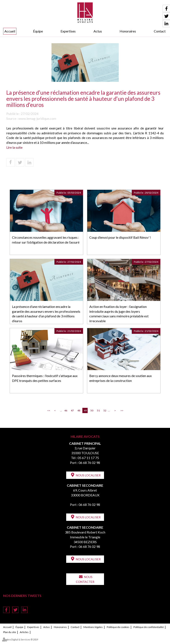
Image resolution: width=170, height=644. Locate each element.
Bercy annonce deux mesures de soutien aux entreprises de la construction (121, 378)
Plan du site (10, 632)
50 (92, 410)
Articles (24, 632)
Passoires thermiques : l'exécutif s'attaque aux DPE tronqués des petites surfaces (45, 378)
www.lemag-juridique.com (37, 118)
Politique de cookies (118, 627)
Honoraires (128, 31)
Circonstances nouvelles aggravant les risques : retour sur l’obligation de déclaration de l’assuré (46, 240)
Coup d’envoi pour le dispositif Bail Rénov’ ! (120, 237)
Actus (98, 31)
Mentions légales (93, 627)
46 (66, 410)
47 (72, 410)
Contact (160, 31)
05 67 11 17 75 (88, 458)
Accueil (10, 31)
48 (79, 410)
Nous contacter (85, 579)
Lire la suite (14, 147)
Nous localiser (88, 475)
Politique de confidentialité (149, 627)
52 (105, 410)
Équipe (38, 31)
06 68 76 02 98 (89, 463)
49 (85, 410)
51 (98, 410)
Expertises (68, 31)
